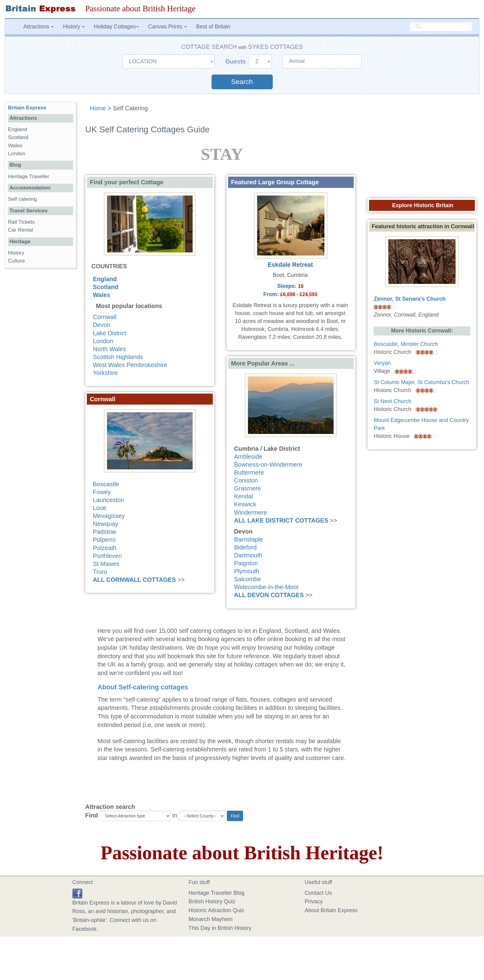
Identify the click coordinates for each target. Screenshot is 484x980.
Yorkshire (105, 373)
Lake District (110, 333)
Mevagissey (109, 516)
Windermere (251, 512)
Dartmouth (248, 555)
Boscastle (106, 484)
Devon (102, 325)
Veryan (382, 363)
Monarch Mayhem (211, 919)
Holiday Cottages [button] (116, 27)
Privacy (314, 901)
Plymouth (247, 571)
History (16, 253)
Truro (100, 572)
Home (98, 108)
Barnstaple (249, 539)
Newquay (105, 524)
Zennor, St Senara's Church (410, 299)
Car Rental (20, 230)
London (103, 341)
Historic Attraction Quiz (216, 910)
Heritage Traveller (29, 176)
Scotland (106, 287)
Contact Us (318, 893)
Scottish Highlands (118, 357)
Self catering (22, 199)
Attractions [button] (39, 27)
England (105, 279)
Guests (236, 61)
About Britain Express (331, 910)
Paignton (246, 563)
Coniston (246, 480)
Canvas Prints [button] (167, 27)
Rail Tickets (21, 222)
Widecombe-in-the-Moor (267, 587)
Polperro (104, 540)
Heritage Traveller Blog (217, 893)
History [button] (74, 27)
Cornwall (105, 317)
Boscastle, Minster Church (406, 344)
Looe (100, 508)
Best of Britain (213, 27)
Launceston (109, 500)
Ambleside (248, 457)
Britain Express (27, 108)
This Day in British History (220, 928)
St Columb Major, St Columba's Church (421, 382)
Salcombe (248, 579)
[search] (441, 27)
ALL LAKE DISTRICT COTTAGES (281, 520)
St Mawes (106, 564)
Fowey (102, 492)
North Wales (109, 349)
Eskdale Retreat (290, 265)
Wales (102, 295)
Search (242, 82)
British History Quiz (212, 901)
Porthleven (107, 556)
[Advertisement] (40, 367)
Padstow (105, 532)
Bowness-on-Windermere (268, 464)
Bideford (246, 547)
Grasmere (248, 488)
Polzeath (105, 548)
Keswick (245, 504)
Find (92, 815)
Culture (16, 261)
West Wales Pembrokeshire (130, 365)
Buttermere (249, 472)
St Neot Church (392, 401)
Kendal (244, 496)
